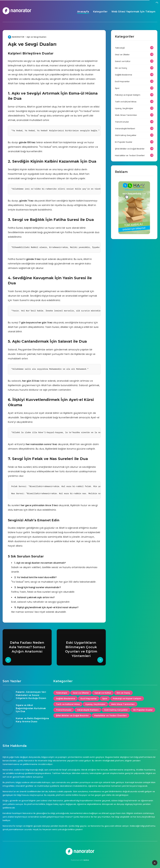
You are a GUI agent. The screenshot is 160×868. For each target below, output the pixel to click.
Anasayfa (83, 12)
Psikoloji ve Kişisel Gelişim (128, 95)
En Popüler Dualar (124, 142)
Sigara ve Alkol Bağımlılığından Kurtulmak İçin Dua (31, 708)
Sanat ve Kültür (123, 61)
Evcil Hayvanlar (122, 81)
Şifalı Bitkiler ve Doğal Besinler (130, 149)
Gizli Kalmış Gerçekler (126, 135)
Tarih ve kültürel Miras (126, 102)
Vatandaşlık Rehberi (125, 129)
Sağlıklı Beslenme (124, 75)
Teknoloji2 (120, 48)
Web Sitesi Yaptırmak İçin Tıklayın (133, 12)
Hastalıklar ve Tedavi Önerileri (130, 155)
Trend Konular (122, 122)
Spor (117, 88)
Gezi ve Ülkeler (122, 55)
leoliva (86, 860)
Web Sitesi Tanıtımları (126, 115)
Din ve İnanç (121, 68)
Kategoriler (100, 12)
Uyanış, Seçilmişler (124, 108)
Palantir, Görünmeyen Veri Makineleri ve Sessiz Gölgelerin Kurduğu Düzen (31, 695)
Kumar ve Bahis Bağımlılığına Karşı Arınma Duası (32, 720)
